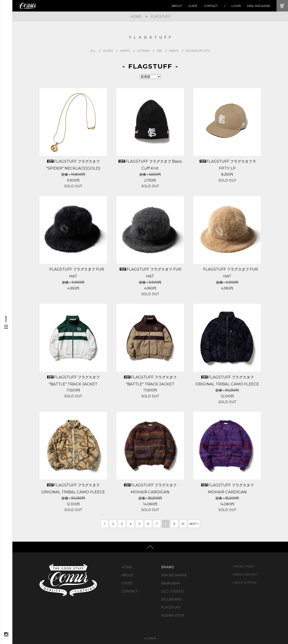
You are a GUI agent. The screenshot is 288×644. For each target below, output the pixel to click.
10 (183, 524)
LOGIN (236, 6)
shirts (125, 51)
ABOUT (177, 6)
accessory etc (198, 51)
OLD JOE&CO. (173, 591)
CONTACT (211, 6)
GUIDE (193, 6)
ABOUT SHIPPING (245, 583)
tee (160, 51)
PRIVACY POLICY (244, 566)
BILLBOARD (172, 599)
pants (174, 51)
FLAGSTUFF (160, 17)
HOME (136, 17)
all (93, 51)
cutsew (143, 51)
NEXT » (194, 524)
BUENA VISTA (173, 615)
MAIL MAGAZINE (259, 6)
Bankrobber (171, 583)
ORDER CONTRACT (246, 575)
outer (108, 51)
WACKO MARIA (174, 575)
